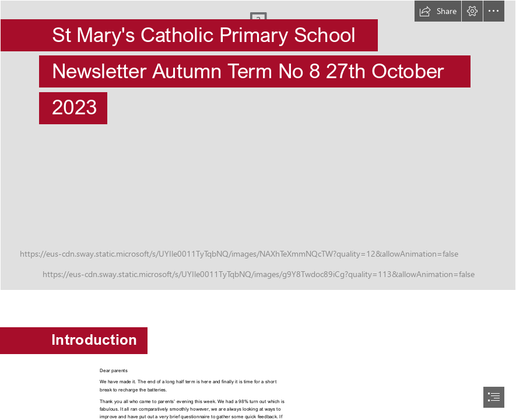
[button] (438, 11)
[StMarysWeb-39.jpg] (258, 145)
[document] (258, 210)
